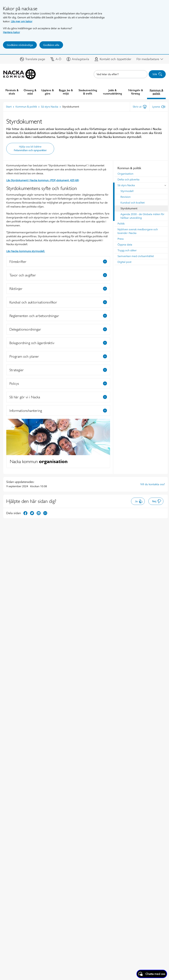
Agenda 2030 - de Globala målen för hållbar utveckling (142, 216)
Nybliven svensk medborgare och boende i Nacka (138, 231)
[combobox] (121, 74)
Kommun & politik (156, 92)
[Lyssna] (159, 107)
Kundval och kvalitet (133, 203)
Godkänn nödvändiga (20, 45)
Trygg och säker (127, 250)
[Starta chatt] (152, 974)
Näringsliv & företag (136, 92)
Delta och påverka (128, 179)
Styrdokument (129, 208)
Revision (126, 197)
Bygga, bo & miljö (66, 92)
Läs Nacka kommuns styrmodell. (26, 251)
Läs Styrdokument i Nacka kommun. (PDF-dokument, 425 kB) (43, 180)
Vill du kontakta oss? (153, 484)
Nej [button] (157, 501)
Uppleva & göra (48, 92)
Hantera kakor (11, 32)
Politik (121, 224)
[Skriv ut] (140, 107)
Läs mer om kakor (22, 21)
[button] (33, 59)
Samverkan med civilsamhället (136, 256)
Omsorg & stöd (30, 92)
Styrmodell (127, 191)
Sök (157, 74)
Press (121, 239)
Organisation (125, 174)
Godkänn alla (51, 45)
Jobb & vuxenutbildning (112, 92)
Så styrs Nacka (126, 185)
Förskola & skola (12, 92)
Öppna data (125, 245)
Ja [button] (139, 501)
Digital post (124, 262)
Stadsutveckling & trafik (88, 92)
